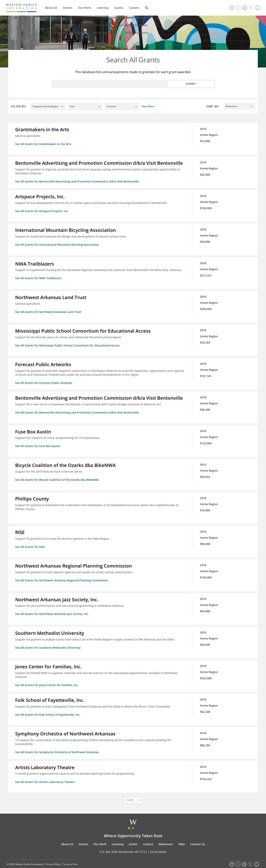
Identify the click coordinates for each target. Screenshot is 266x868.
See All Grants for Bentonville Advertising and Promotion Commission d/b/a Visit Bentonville (78, 181)
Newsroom (166, 836)
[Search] (147, 8)
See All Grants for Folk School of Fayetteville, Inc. (48, 707)
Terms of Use (70, 856)
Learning (103, 8)
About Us (51, 8)
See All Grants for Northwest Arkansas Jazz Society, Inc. (53, 608)
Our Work (85, 8)
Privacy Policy (53, 856)
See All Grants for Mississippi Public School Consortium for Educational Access (68, 343)
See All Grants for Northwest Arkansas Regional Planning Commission (62, 575)
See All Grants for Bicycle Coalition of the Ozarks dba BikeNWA (58, 475)
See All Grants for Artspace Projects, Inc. (43, 210)
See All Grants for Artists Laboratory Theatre (46, 774)
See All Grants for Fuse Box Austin (39, 442)
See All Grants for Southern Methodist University (49, 641)
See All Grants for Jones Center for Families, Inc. (48, 678)
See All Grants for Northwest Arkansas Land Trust (49, 310)
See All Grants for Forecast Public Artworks (44, 380)
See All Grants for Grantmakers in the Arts (44, 144)
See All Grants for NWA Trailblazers (39, 277)
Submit (202, 84)
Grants (119, 8)
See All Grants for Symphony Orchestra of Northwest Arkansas (58, 744)
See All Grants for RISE (31, 542)
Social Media (158, 843)
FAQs (182, 836)
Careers (134, 8)
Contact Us (198, 836)
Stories (68, 8)
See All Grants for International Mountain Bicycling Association (58, 243)
